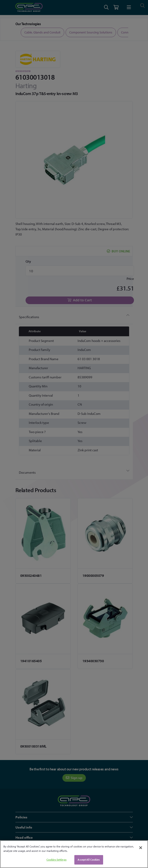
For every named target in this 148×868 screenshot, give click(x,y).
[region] (74, 854)
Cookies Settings (57, 860)
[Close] (141, 848)
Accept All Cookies (89, 860)
